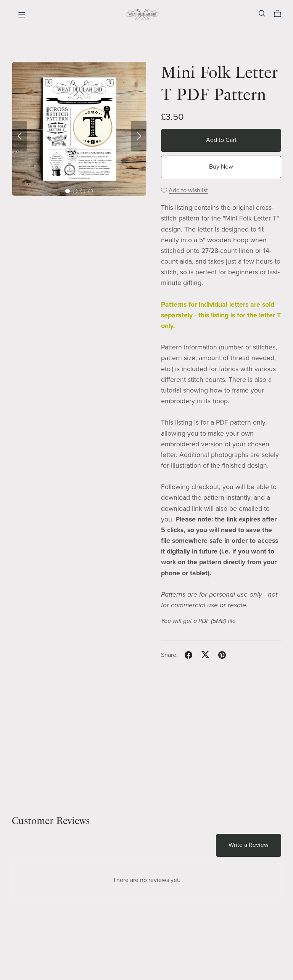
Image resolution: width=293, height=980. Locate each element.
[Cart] (281, 14)
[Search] (262, 14)
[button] (19, 136)
